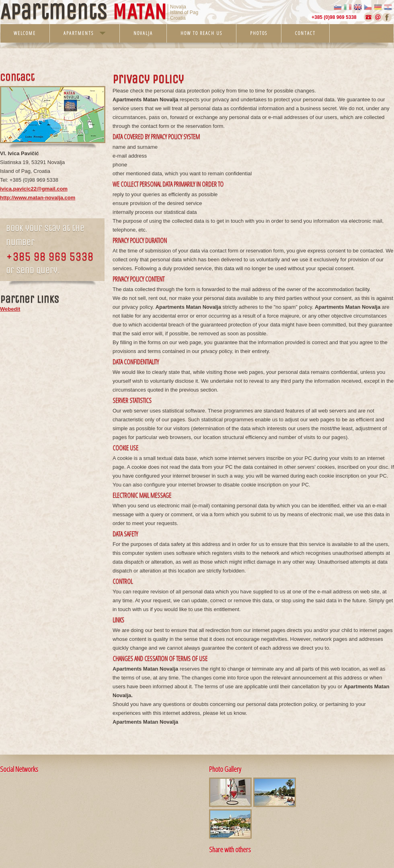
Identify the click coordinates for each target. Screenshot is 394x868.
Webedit (10, 309)
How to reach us (201, 33)
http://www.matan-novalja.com (38, 198)
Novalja (143, 33)
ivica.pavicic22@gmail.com (34, 189)
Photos (259, 33)
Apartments (85, 33)
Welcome (25, 33)
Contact (305, 33)
